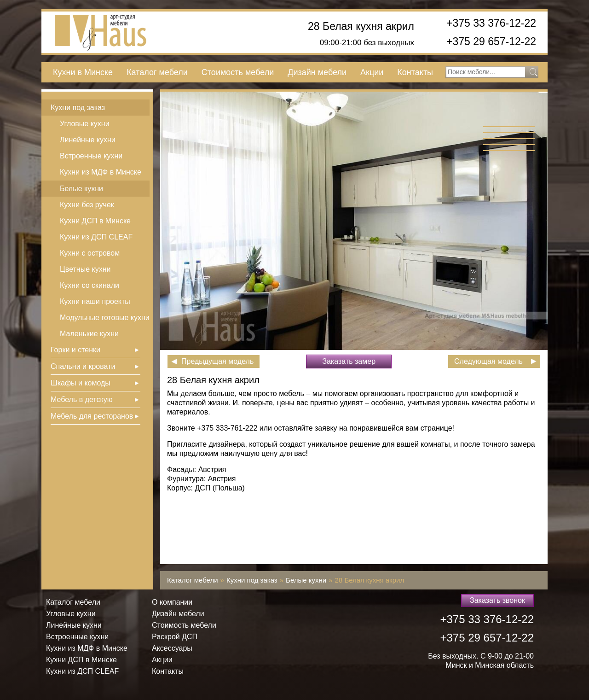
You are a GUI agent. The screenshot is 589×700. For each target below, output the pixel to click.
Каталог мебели (157, 72)
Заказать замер (349, 361)
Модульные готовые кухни (105, 318)
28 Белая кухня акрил (361, 26)
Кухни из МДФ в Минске (101, 172)
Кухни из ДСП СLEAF (96, 237)
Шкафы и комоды (81, 383)
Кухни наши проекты (95, 301)
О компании (172, 602)
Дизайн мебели (317, 72)
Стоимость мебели (238, 72)
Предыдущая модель (217, 361)
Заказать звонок (497, 600)
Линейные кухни (88, 140)
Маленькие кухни (89, 334)
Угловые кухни (85, 124)
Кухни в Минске (83, 72)
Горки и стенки (75, 350)
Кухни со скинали (90, 285)
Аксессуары (172, 648)
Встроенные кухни (91, 156)
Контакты (415, 72)
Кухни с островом (90, 253)
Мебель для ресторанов (92, 416)
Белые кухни (81, 189)
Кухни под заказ (78, 108)
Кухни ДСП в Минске (95, 221)
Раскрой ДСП (175, 637)
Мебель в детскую (82, 400)
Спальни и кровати (83, 366)
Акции (372, 72)
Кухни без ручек (87, 205)
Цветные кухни (85, 269)
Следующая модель (488, 361)
